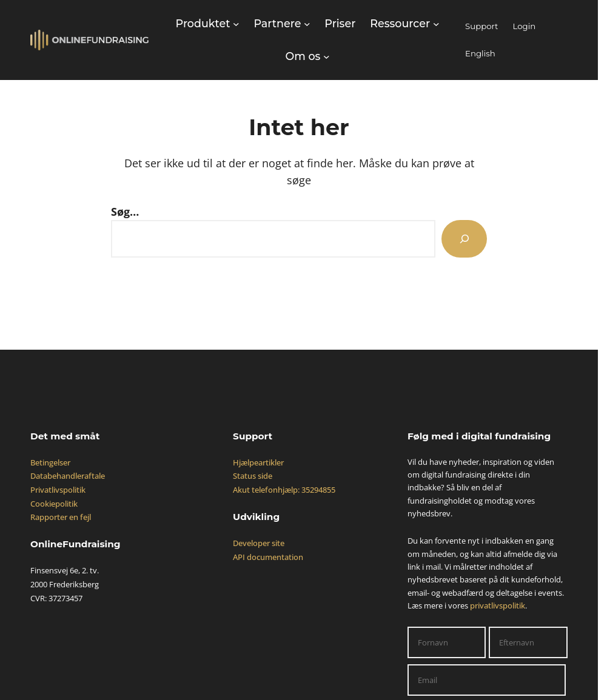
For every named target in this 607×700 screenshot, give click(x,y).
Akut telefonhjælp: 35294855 (284, 490)
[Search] (464, 239)
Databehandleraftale (68, 476)
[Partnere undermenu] (282, 24)
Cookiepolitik (54, 504)
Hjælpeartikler (258, 462)
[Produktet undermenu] (208, 24)
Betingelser (50, 462)
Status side (253, 476)
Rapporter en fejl (61, 517)
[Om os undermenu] (307, 56)
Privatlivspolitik (58, 490)
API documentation (268, 557)
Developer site (259, 543)
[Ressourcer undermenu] (404, 24)
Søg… (125, 212)
